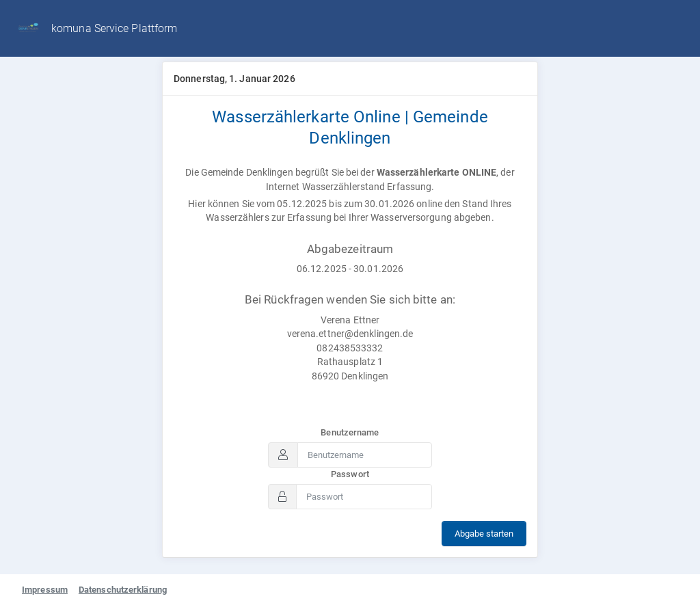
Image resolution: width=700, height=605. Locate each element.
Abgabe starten (484, 534)
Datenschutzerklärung (123, 590)
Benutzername (350, 432)
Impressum (45, 590)
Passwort (350, 474)
